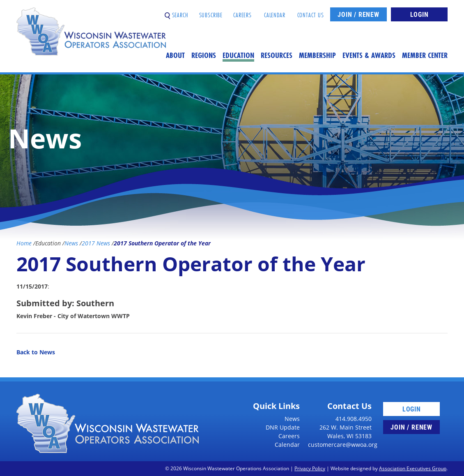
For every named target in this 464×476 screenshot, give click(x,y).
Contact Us (311, 12)
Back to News (36, 352)
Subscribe (211, 12)
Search (177, 12)
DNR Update (283, 427)
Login (419, 14)
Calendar (275, 12)
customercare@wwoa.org (343, 445)
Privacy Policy (310, 468)
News (292, 419)
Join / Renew (358, 14)
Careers (242, 12)
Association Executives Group (413, 468)
